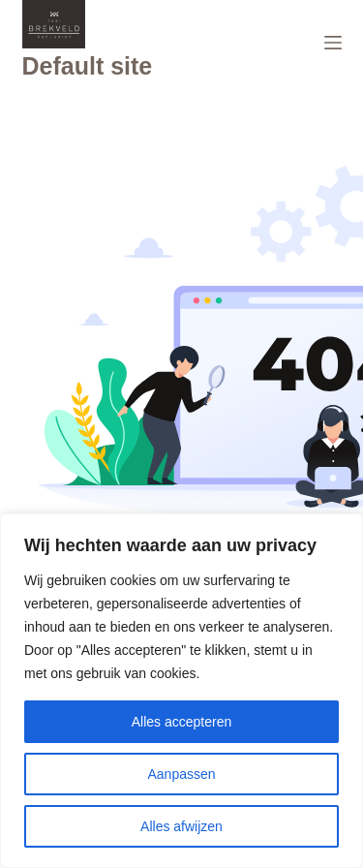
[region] (181, 691)
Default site (88, 66)
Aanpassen (181, 774)
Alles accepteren (182, 722)
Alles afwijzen (181, 826)
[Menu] (333, 43)
